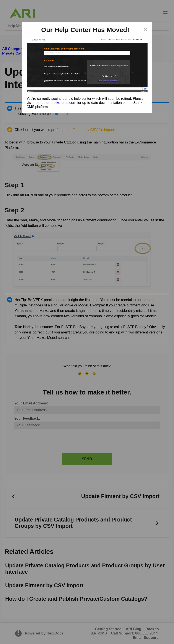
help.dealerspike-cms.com (55, 103)
